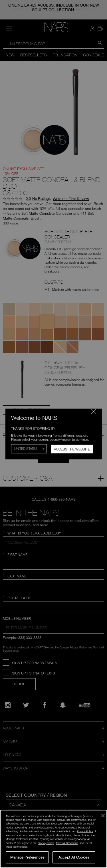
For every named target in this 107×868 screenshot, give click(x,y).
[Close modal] (93, 411)
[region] (53, 839)
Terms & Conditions (67, 843)
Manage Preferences (27, 857)
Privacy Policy (85, 831)
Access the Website (72, 449)
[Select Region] (29, 449)
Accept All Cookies (74, 857)
